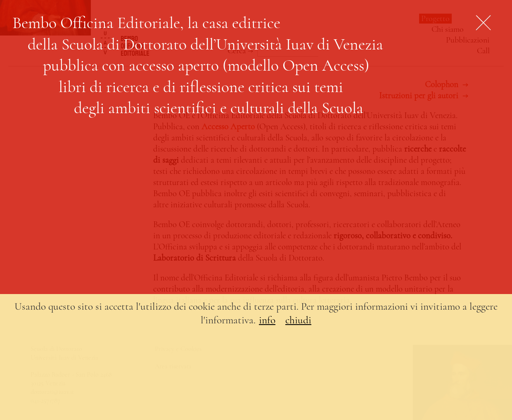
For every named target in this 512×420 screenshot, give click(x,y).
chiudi (298, 320)
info (267, 320)
